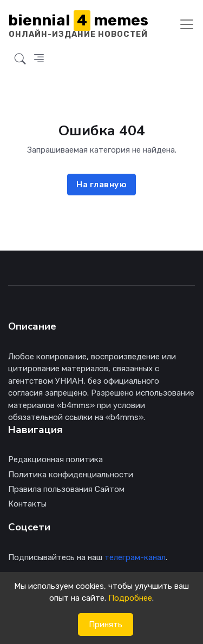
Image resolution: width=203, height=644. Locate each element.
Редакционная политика (55, 459)
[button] (20, 59)
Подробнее (130, 598)
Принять (106, 625)
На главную (101, 185)
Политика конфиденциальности (71, 475)
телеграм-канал (135, 557)
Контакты (27, 504)
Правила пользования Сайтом (66, 489)
